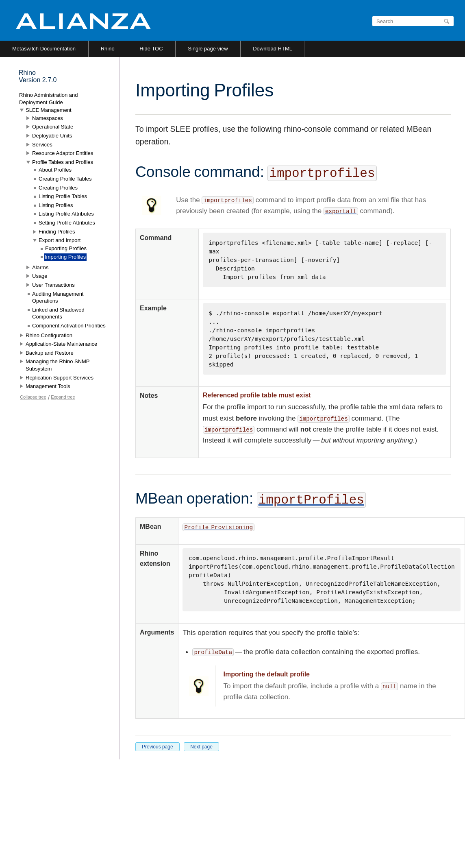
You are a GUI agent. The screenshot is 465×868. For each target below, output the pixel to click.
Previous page (158, 747)
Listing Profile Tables (63, 196)
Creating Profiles (58, 188)
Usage (40, 276)
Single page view (208, 49)
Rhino (108, 49)
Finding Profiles (57, 232)
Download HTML (273, 49)
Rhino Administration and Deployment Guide (49, 99)
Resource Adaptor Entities (63, 153)
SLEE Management (49, 110)
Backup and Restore (50, 353)
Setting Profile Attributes (67, 223)
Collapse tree (33, 397)
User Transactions (53, 285)
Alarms (40, 267)
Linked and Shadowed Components (58, 313)
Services (42, 145)
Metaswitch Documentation (44, 49)
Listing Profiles (56, 205)
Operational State (53, 127)
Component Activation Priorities (69, 326)
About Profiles (55, 170)
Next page (201, 747)
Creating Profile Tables (65, 179)
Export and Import (60, 240)
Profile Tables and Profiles (63, 162)
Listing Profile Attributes (66, 214)
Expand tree (63, 397)
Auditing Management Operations (58, 298)
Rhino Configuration (49, 335)
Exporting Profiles (66, 248)
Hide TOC (151, 49)
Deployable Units (52, 136)
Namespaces (48, 118)
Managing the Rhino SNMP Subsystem (58, 365)
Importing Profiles (65, 257)
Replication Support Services (60, 378)
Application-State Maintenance (61, 344)
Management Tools (48, 386)
